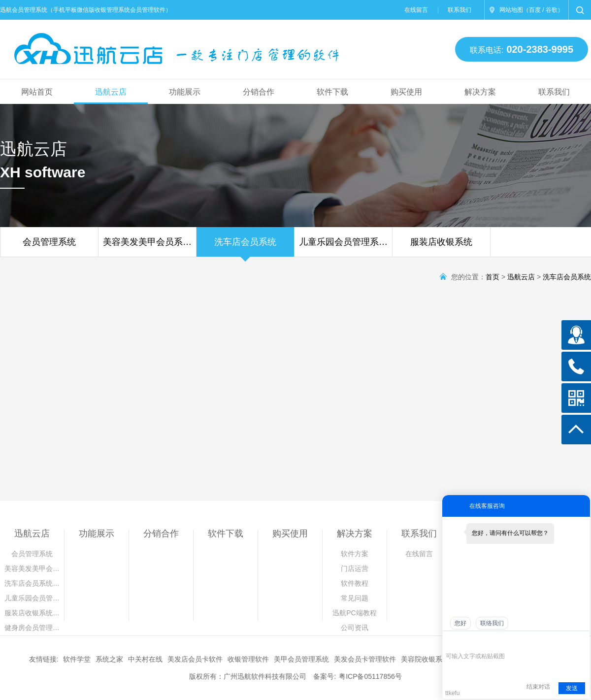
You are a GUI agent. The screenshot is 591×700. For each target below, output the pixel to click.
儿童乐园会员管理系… (343, 247)
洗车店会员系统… (32, 583)
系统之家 (109, 659)
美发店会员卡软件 (195, 659)
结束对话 (538, 687)
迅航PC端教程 (354, 613)
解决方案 (480, 92)
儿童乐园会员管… (32, 598)
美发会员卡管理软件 (365, 659)
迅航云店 (111, 92)
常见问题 (355, 598)
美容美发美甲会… (32, 568)
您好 (460, 623)
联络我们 (492, 623)
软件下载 (332, 92)
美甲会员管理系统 (301, 659)
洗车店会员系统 (245, 247)
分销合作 (259, 92)
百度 (535, 10)
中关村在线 (145, 659)
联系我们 (460, 10)
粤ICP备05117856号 (370, 676)
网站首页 (37, 92)
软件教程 (355, 583)
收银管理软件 (248, 659)
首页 (492, 277)
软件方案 (355, 554)
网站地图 (511, 10)
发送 (572, 688)
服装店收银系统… (32, 613)
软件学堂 (77, 659)
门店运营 (355, 568)
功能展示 (185, 92)
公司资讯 (355, 628)
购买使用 (406, 92)
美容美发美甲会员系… (147, 247)
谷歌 (552, 10)
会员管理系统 (49, 247)
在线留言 (416, 10)
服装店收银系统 (441, 247)
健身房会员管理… (32, 628)
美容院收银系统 (425, 659)
